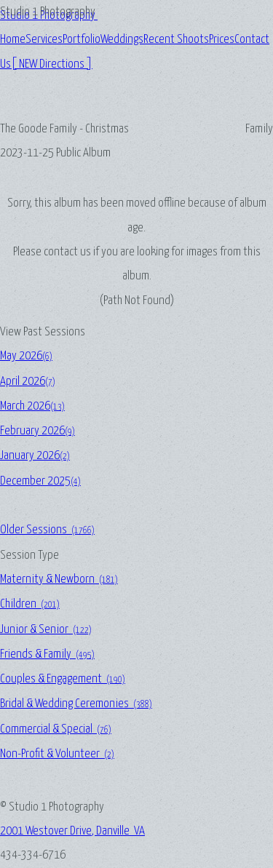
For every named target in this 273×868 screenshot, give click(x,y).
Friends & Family (47, 654)
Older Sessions (47, 530)
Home (13, 40)
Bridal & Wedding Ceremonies (76, 704)
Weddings (122, 40)
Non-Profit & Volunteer (57, 754)
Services (44, 40)
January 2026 (35, 456)
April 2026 (28, 382)
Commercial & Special (56, 729)
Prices (222, 40)
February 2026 (37, 431)
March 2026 (32, 406)
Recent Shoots (176, 40)
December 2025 (40, 481)
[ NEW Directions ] (52, 64)
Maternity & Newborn (59, 580)
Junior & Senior (46, 630)
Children (30, 604)
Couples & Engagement (63, 679)
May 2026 (26, 356)
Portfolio (82, 40)
